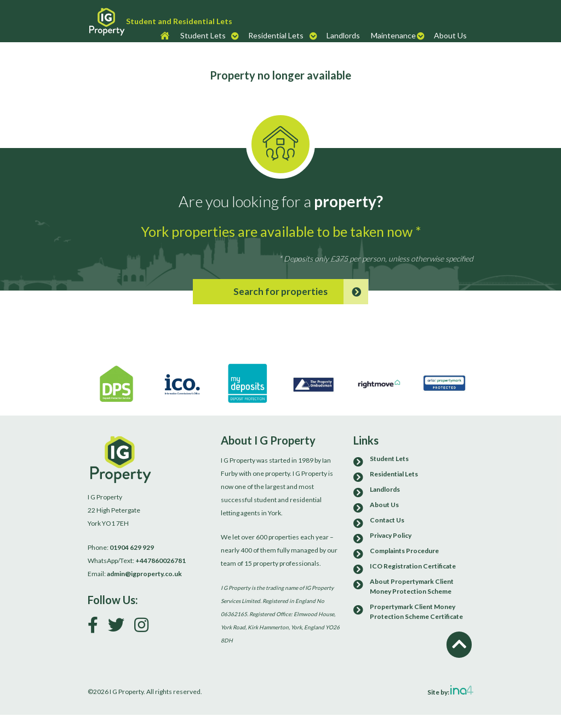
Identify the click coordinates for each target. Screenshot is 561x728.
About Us (450, 35)
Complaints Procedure (404, 551)
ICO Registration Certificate (413, 566)
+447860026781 (161, 561)
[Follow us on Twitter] (120, 627)
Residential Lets (276, 35)
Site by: (450, 691)
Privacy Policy (391, 535)
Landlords (343, 35)
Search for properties (301, 292)
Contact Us (387, 520)
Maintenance (393, 35)
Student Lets (203, 35)
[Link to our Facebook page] (97, 627)
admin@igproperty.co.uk (144, 574)
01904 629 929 (132, 547)
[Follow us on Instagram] (145, 627)
